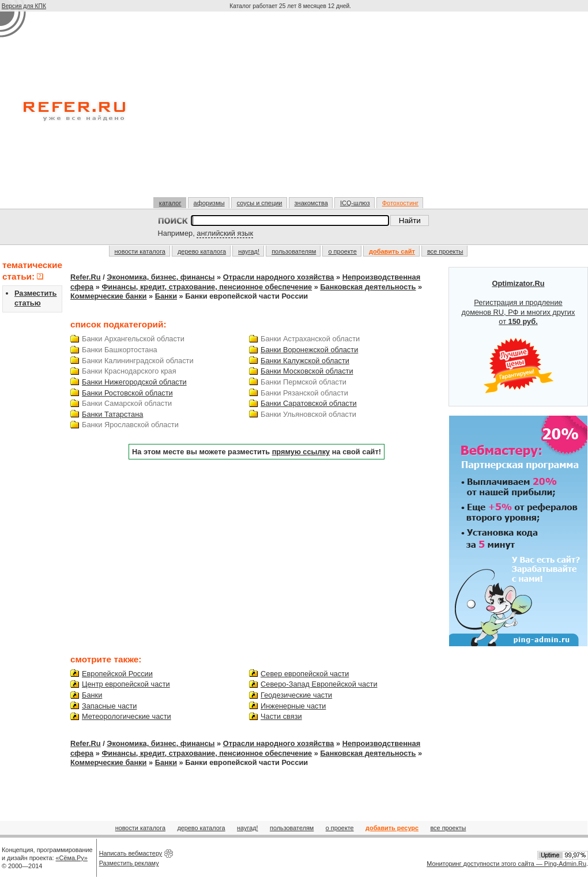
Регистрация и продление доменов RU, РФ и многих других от (519, 337)
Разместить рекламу (129, 863)
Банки (166, 296)
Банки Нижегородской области (134, 382)
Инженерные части (293, 706)
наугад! (249, 251)
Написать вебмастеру (131, 853)
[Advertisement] (291, 109)
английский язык (225, 233)
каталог (170, 203)
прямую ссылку (301, 452)
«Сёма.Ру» (72, 858)
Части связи (281, 716)
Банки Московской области (307, 371)
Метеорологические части (127, 716)
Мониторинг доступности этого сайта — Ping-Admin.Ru (506, 864)
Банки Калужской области (305, 361)
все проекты (445, 251)
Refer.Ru (86, 277)
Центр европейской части (126, 684)
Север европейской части (305, 674)
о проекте (342, 251)
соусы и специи (260, 203)
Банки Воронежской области (309, 350)
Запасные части (109, 706)
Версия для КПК (24, 6)
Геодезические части (296, 695)
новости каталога (140, 251)
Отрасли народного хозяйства (279, 277)
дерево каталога (202, 251)
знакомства (311, 203)
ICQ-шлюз (355, 203)
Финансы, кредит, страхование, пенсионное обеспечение (207, 287)
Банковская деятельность (368, 287)
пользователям (294, 251)
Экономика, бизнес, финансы (161, 277)
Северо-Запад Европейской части (319, 684)
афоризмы (209, 203)
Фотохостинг (400, 203)
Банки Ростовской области (127, 393)
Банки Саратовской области (309, 403)
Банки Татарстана (112, 414)
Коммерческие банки (108, 296)
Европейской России (117, 674)
